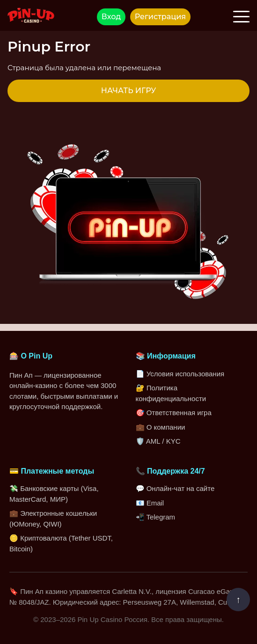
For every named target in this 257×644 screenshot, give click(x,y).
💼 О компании (161, 427)
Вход (111, 17)
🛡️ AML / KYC (158, 441)
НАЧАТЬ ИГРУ (128, 91)
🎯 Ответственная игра (174, 413)
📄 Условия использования (180, 374)
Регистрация (160, 17)
